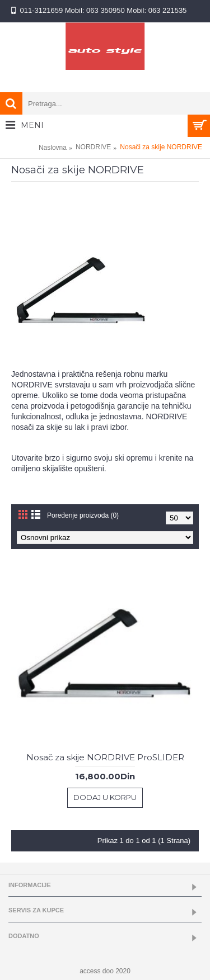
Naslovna (53, 148)
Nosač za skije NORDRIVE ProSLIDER (105, 757)
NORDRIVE (93, 147)
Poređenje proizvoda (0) (83, 515)
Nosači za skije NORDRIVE (161, 147)
